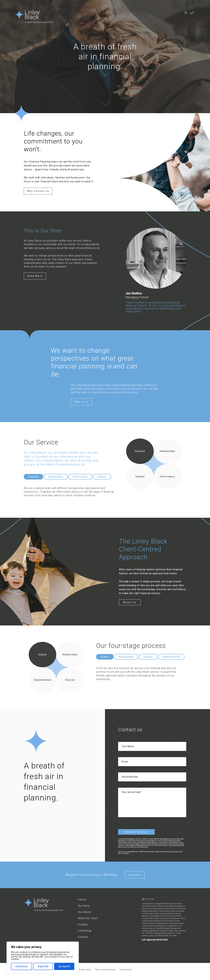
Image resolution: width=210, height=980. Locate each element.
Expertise (33, 477)
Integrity (102, 477)
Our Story (84, 906)
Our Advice (85, 912)
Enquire (105, 657)
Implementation (171, 657)
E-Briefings (85, 931)
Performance (80, 477)
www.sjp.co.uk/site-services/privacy (133, 847)
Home (82, 900)
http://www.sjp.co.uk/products (167, 918)
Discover (148, 657)
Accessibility (126, 970)
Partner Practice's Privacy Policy (165, 844)
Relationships (56, 477)
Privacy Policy (166, 852)
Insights (83, 924)
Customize (22, 966)
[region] (43, 958)
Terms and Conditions (105, 970)
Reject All (43, 966)
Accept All (64, 966)
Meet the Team (88, 918)
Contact (83, 937)
